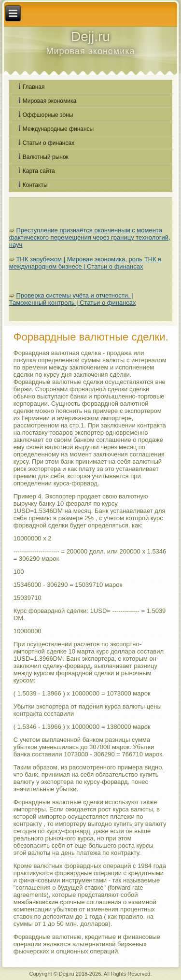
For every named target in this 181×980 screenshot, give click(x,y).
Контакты (35, 185)
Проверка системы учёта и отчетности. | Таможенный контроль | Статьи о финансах (73, 299)
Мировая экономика (49, 101)
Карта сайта (39, 171)
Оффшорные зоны (48, 115)
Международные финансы (58, 129)
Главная (34, 87)
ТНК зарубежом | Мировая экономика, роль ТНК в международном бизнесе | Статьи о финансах (85, 263)
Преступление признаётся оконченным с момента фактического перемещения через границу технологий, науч (90, 237)
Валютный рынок (46, 157)
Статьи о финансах (49, 143)
